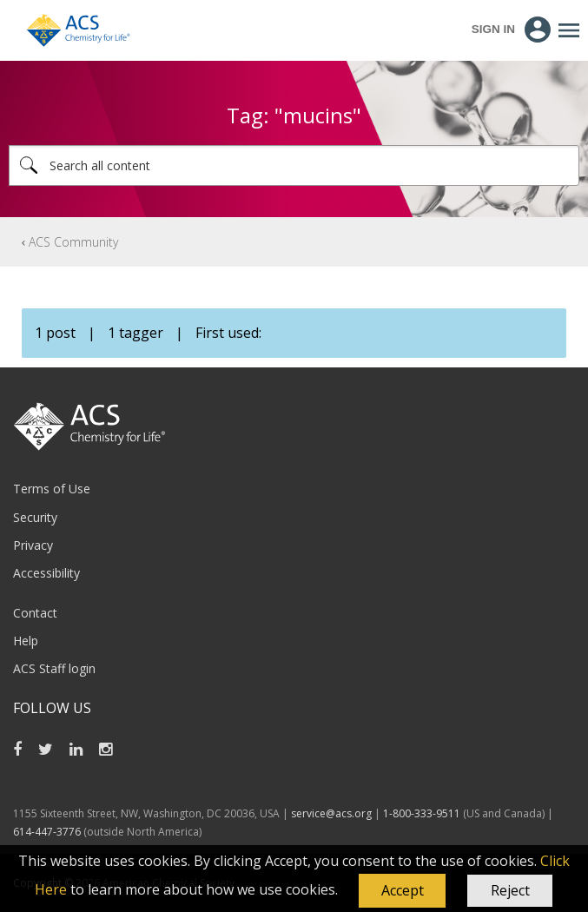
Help (26, 641)
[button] (402, 891)
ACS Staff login (54, 668)
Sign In (493, 29)
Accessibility (46, 573)
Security (35, 517)
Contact (35, 613)
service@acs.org (331, 813)
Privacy (33, 545)
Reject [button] (510, 890)
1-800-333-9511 (422, 813)
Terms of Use (52, 489)
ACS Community (73, 242)
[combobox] (294, 165)
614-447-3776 (48, 832)
